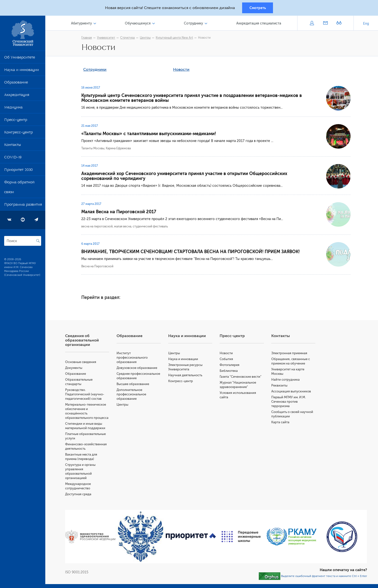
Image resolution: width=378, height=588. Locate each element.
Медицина (13, 109)
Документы (76, 369)
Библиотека (230, 371)
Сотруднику (194, 24)
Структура (129, 38)
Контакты (12, 146)
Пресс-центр (16, 121)
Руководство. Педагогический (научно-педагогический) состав (87, 395)
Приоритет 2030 (18, 171)
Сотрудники (96, 70)
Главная (88, 38)
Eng (366, 24)
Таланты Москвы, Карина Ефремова (107, 149)
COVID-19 (13, 159)
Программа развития (23, 206)
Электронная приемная (290, 354)
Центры (146, 38)
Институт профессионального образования (134, 358)
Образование (16, 84)
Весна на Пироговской (99, 267)
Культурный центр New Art (176, 38)
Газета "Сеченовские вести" (242, 377)
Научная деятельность (187, 376)
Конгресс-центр (18, 134)
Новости (206, 38)
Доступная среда (80, 495)
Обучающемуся (139, 24)
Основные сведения (83, 363)
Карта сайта (281, 423)
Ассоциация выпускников (292, 392)
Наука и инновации (22, 71)
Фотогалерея (231, 366)
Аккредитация (17, 96)
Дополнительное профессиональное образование (133, 395)
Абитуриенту (83, 24)
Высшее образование (135, 385)
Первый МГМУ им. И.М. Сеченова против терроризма (289, 402)
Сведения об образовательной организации (84, 341)
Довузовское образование (139, 369)
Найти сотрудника (286, 380)
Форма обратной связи (19, 189)
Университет (107, 38)
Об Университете (20, 59)
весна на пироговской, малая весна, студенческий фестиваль (126, 227)
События (228, 360)
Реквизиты (280, 386)
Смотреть (258, 8)
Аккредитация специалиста (259, 24)
